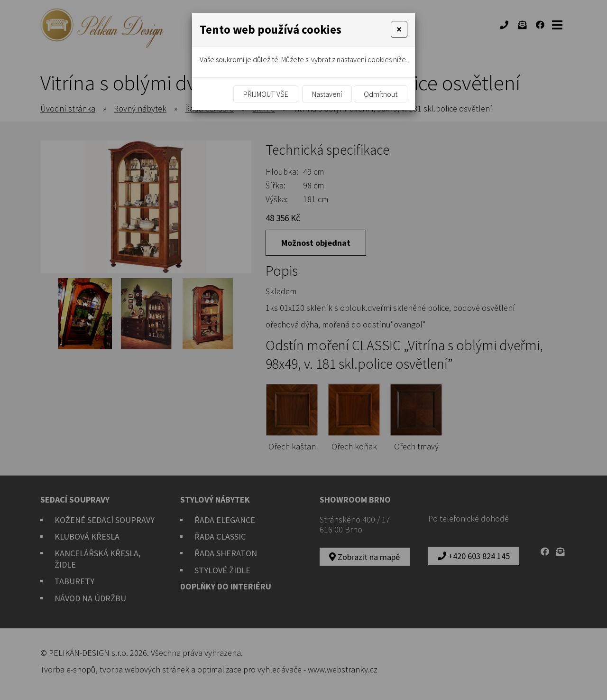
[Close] (399, 29)
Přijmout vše (266, 94)
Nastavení (327, 94)
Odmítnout (381, 94)
